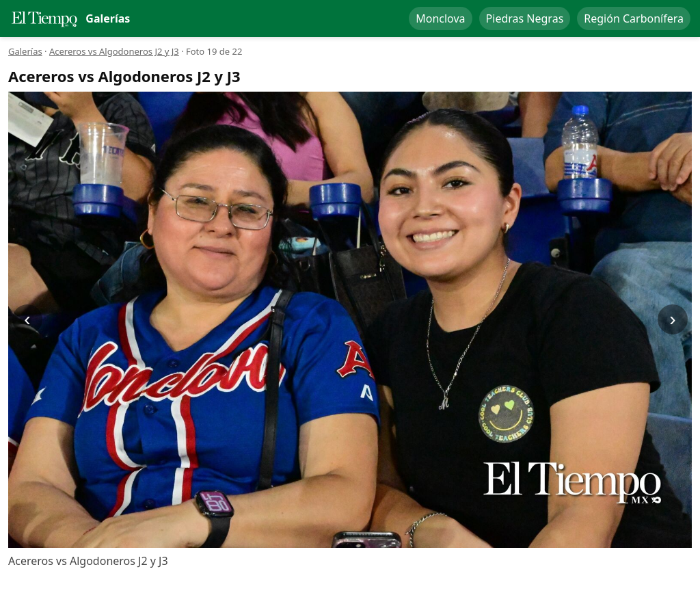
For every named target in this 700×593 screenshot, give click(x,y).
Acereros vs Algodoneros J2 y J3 (114, 51)
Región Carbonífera (634, 18)
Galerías (25, 51)
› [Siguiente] (672, 319)
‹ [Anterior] (27, 319)
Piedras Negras (525, 18)
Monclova (440, 18)
